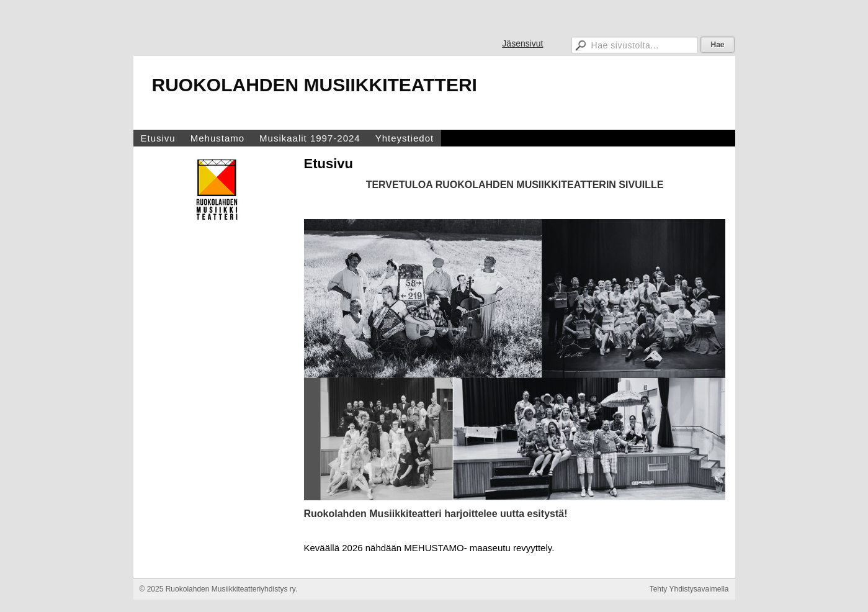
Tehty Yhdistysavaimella (689, 589)
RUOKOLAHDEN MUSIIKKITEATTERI (315, 85)
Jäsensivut (522, 43)
